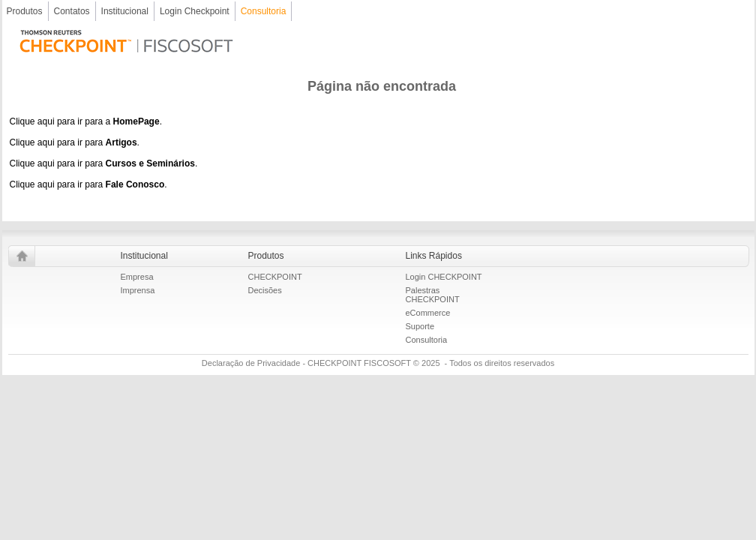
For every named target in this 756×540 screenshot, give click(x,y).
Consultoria (427, 340)
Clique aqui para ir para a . (86, 121)
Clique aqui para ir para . (75, 142)
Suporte (420, 326)
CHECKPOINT (275, 277)
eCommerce (428, 313)
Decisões (265, 290)
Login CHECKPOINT (444, 277)
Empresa (137, 277)
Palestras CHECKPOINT (433, 295)
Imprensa (138, 290)
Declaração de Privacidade (251, 363)
